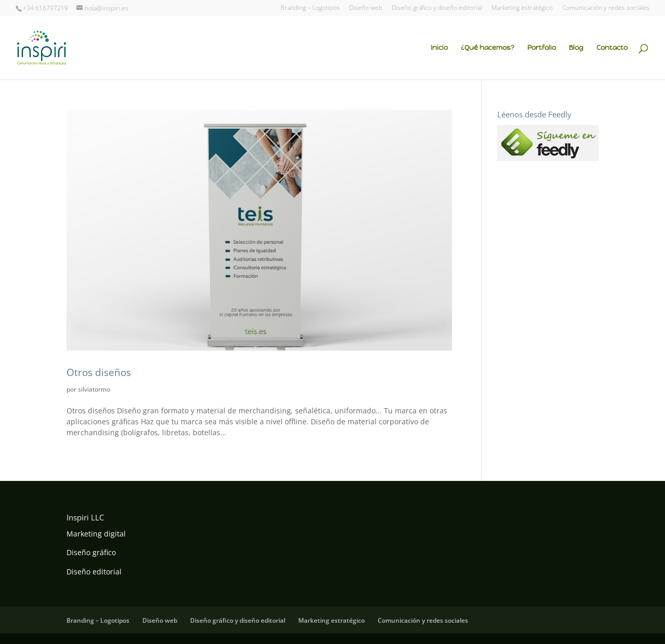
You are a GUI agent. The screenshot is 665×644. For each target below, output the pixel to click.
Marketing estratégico (522, 8)
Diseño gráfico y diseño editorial (437, 8)
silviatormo (94, 389)
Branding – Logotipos (310, 8)
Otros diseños (99, 372)
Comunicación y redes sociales (606, 8)
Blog (576, 48)
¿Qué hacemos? (488, 48)
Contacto (612, 48)
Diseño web (366, 8)
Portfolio (542, 48)
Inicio (439, 48)
